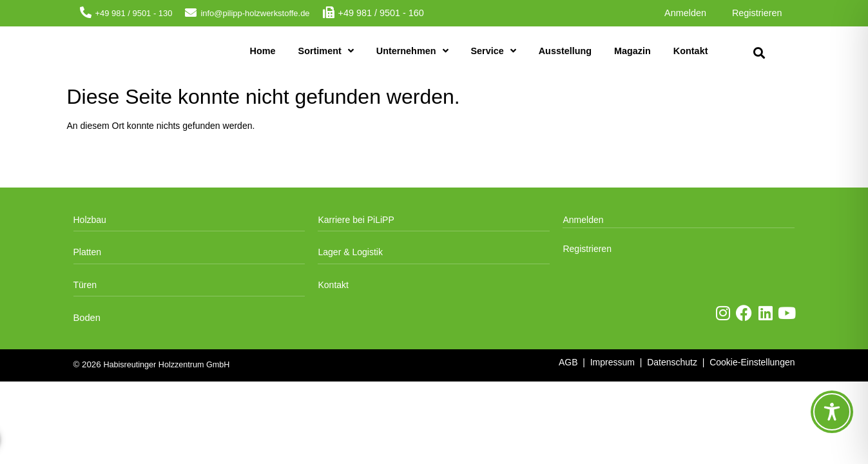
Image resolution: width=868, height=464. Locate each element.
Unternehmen (412, 51)
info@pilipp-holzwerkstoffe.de (255, 13)
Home (263, 51)
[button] (759, 53)
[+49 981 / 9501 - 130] (86, 12)
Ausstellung (565, 51)
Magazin (632, 51)
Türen (85, 285)
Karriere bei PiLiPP (356, 220)
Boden (87, 318)
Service (494, 51)
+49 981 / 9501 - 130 (134, 13)
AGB (568, 362)
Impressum (612, 362)
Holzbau (90, 220)
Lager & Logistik (350, 252)
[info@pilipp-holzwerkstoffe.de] (191, 12)
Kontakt (691, 51)
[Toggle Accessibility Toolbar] (832, 412)
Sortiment (326, 51)
